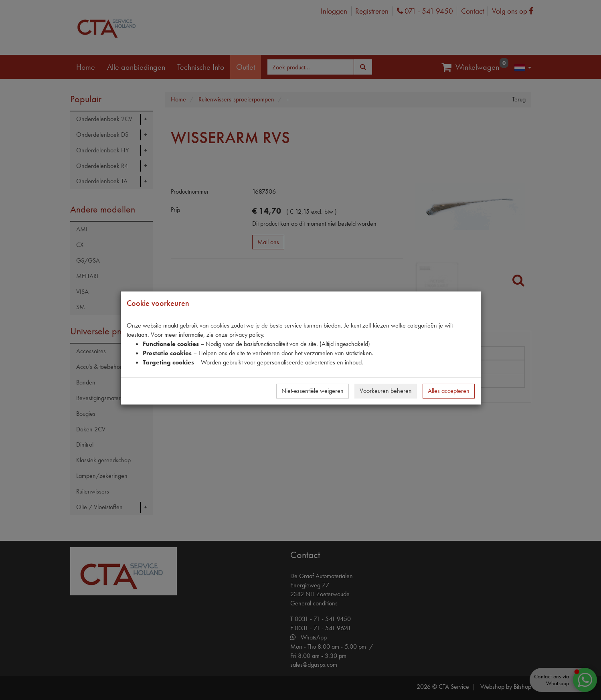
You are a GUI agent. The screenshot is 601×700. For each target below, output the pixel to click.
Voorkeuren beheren (386, 391)
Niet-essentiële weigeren (313, 391)
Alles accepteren (449, 391)
